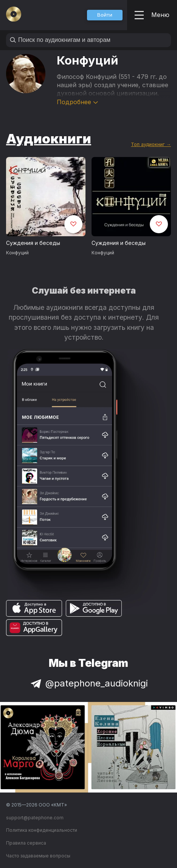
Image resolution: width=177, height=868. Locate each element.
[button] (105, 15)
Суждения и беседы (33, 243)
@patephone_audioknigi (88, 683)
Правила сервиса (26, 843)
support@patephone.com (35, 818)
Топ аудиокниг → (151, 144)
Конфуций (17, 253)
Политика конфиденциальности (42, 830)
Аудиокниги (49, 139)
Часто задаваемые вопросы (38, 856)
